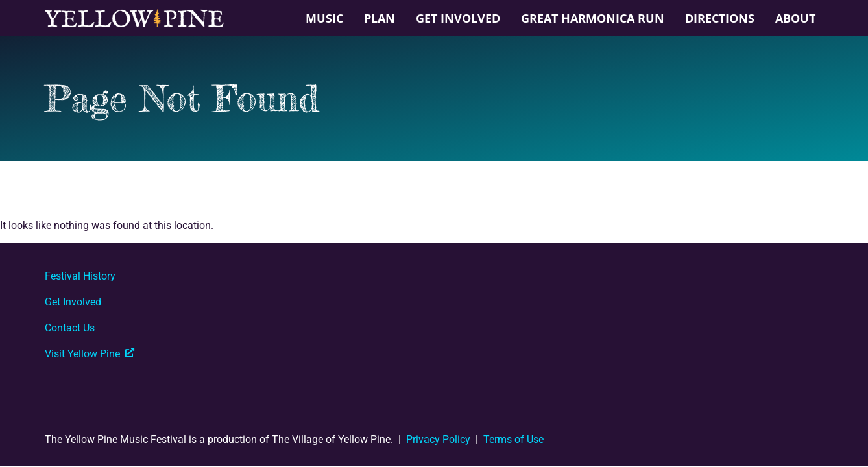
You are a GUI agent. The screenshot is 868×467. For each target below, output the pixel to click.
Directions (720, 18)
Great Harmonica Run (593, 18)
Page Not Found (182, 98)
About (795, 18)
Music (324, 18)
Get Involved (458, 18)
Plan (380, 18)
